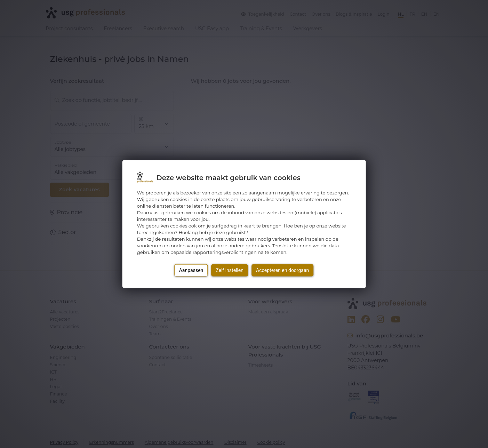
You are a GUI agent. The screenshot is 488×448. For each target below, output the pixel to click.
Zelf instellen (230, 270)
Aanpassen (191, 270)
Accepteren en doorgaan (282, 270)
